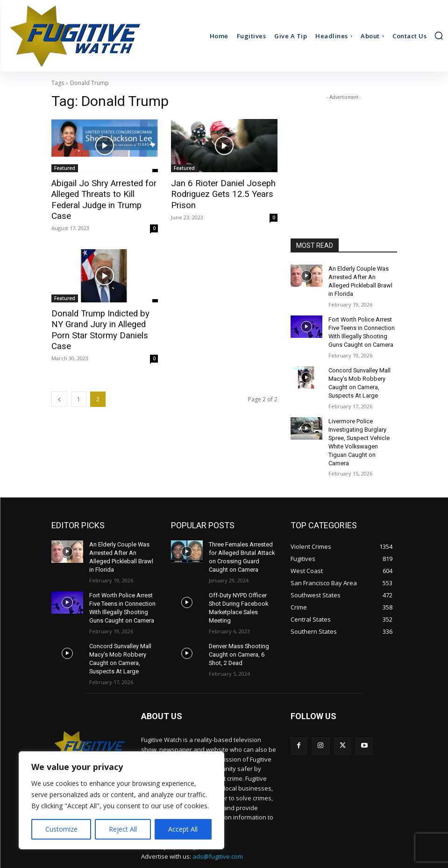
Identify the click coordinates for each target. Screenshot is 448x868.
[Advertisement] (344, 149)
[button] (439, 35)
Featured (65, 168)
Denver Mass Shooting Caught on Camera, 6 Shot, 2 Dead (238, 624)
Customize (61, 829)
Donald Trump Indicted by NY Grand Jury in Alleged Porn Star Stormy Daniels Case (102, 311)
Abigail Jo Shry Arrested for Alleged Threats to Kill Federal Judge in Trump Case (104, 194)
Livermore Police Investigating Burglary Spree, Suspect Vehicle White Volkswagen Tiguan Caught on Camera (362, 422)
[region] (121, 800)
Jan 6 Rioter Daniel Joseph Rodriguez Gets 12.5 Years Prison (218, 194)
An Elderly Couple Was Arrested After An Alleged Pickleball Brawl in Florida (361, 276)
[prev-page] (59, 374)
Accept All (183, 829)
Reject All (123, 829)
